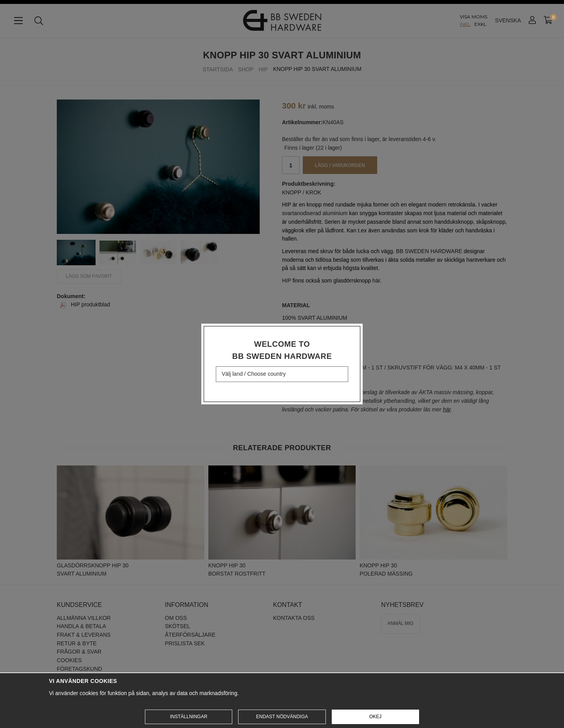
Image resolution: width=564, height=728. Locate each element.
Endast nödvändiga (282, 717)
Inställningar (189, 717)
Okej (375, 717)
